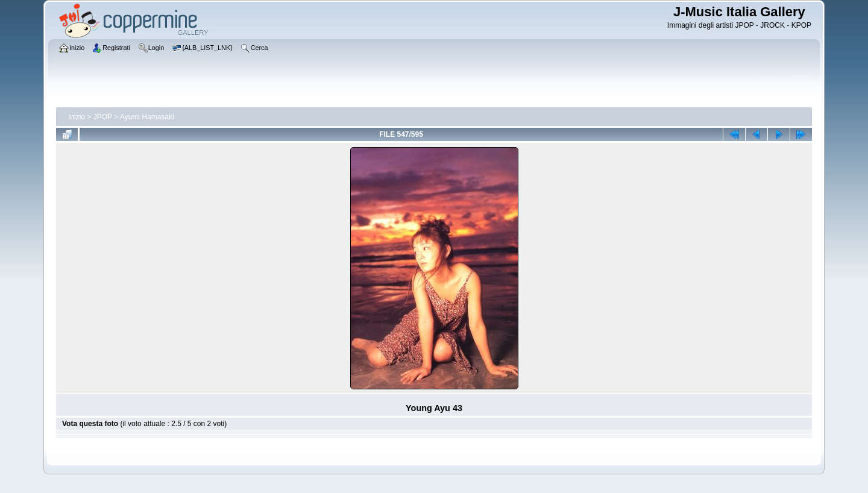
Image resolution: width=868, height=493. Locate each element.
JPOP (103, 117)
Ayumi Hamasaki (147, 117)
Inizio (77, 117)
